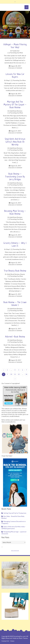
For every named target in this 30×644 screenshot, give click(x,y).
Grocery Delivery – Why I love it (15, 245)
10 (11, 374)
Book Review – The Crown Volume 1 (15, 304)
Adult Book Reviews (16, 111)
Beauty (23, 274)
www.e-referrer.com (15, 551)
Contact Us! (5, 641)
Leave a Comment (16, 68)
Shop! (8, 80)
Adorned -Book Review (15, 337)
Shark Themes (23, 638)
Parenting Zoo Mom (17, 53)
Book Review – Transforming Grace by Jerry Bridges (15, 177)
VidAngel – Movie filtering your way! (15, 46)
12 (19, 374)
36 (26, 374)
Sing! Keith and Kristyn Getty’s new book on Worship (15, 142)
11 (15, 374)
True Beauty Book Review (15, 271)
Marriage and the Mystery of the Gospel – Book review (15, 105)
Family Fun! (16, 51)
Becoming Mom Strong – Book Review (15, 213)
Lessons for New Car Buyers (15, 76)
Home (12, 641)
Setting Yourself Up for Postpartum (15, 513)
